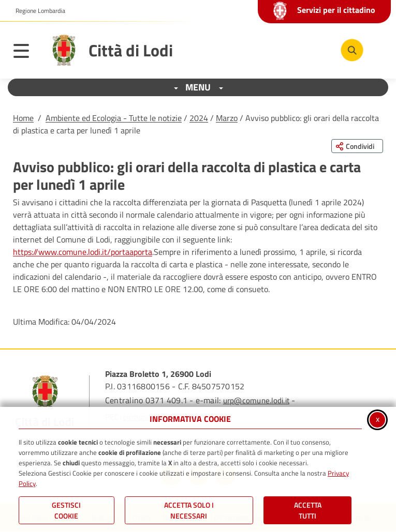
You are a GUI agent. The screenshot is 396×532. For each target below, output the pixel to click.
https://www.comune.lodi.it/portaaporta (83, 252)
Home (23, 118)
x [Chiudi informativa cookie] (378, 419)
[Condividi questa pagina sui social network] (357, 146)
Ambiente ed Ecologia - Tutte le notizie (114, 118)
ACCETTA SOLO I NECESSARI (189, 510)
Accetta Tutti (308, 510)
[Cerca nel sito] (352, 50)
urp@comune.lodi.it (256, 400)
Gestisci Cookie (66, 510)
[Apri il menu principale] (26, 53)
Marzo (227, 118)
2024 (199, 118)
